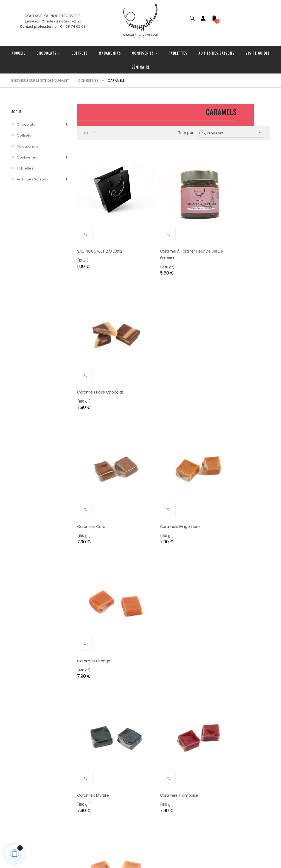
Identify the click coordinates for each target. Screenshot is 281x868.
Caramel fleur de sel (96, 690)
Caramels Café (91, 350)
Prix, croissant (232, 133)
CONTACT (33, 16)
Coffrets (24, 135)
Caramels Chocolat (161, 576)
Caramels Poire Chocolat (232, 230)
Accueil (18, 111)
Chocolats (26, 124)
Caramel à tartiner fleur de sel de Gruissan (172, 233)
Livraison (85, 846)
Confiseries (27, 157)
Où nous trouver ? (93, 838)
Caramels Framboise (162, 463)
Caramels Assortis (159, 690)
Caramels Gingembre (163, 350)
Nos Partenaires (91, 854)
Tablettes (25, 168)
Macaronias (27, 146)
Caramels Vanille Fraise (230, 463)
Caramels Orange (225, 350)
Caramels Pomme (94, 576)
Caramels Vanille (224, 690)
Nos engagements (94, 821)
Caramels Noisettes (227, 576)
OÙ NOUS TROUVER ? (62, 16)
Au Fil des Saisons (32, 179)
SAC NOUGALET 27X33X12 (100, 230)
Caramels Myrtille (93, 463)
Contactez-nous (92, 829)
